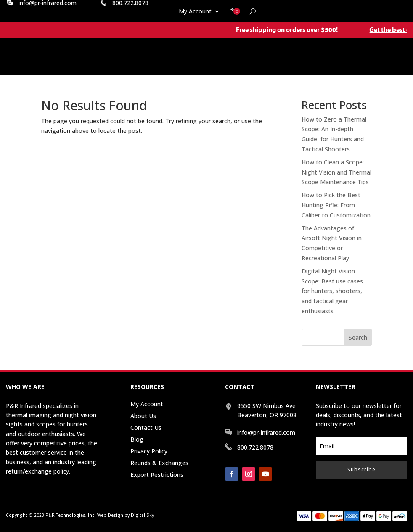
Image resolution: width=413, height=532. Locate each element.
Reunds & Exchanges (159, 463)
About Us (143, 416)
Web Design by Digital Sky (126, 515)
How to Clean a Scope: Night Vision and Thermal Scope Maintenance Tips (336, 172)
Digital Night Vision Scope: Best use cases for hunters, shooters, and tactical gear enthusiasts (332, 291)
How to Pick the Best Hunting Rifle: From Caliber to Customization (336, 205)
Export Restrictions (157, 475)
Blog (137, 439)
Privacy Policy (149, 451)
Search (358, 337)
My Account (195, 12)
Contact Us (146, 427)
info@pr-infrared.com (266, 433)
